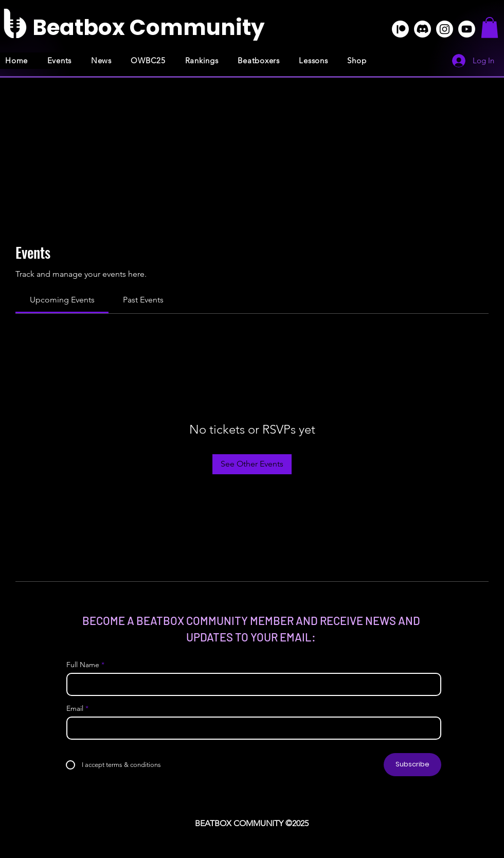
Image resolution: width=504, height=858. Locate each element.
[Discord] (422, 29)
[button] (490, 28)
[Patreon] (400, 29)
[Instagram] (445, 29)
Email (75, 708)
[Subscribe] (412, 765)
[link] (62, 300)
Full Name (83, 665)
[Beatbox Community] (148, 28)
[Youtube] (467, 29)
